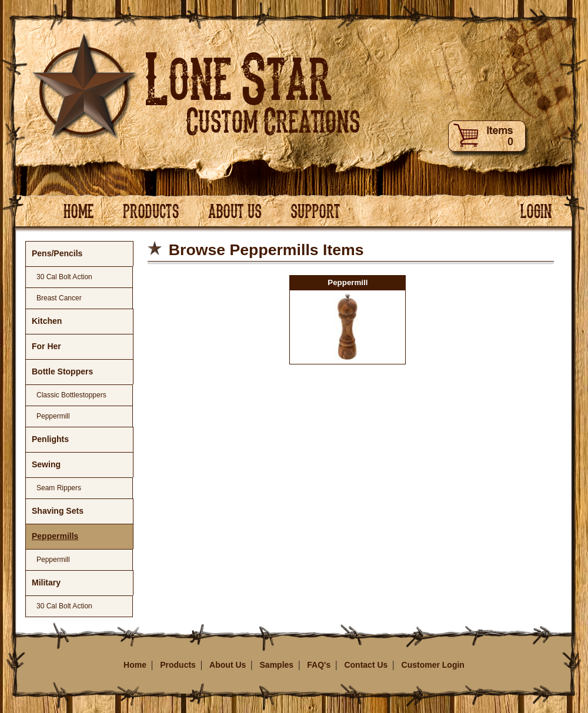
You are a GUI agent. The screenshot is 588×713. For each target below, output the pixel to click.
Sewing (46, 464)
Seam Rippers (59, 488)
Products (178, 665)
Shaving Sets (58, 511)
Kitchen (47, 321)
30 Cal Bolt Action (64, 277)
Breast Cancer (59, 298)
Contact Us (366, 665)
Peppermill (53, 416)
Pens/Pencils (57, 253)
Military (46, 583)
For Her (46, 346)
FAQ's (319, 665)
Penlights (50, 439)
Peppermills (55, 536)
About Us (228, 665)
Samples (277, 665)
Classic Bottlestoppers (71, 395)
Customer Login (433, 665)
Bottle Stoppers (62, 371)
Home (135, 665)
